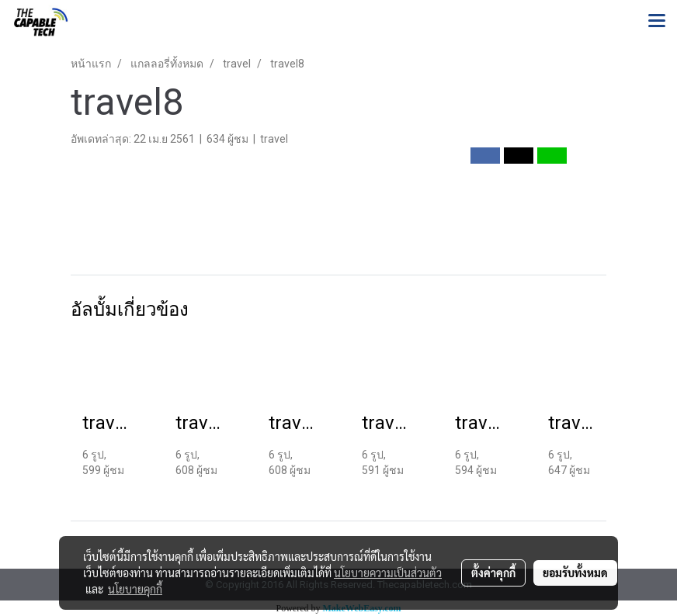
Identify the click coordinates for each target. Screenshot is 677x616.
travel (274, 139)
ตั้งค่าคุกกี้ (493, 573)
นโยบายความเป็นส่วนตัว (388, 573)
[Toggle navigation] (657, 22)
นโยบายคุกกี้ (135, 589)
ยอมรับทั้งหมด (575, 573)
